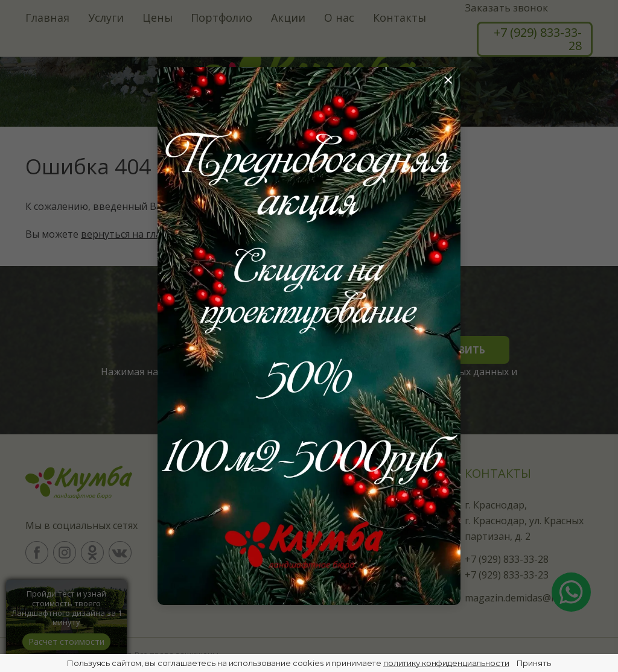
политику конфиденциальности (446, 663)
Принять (534, 663)
